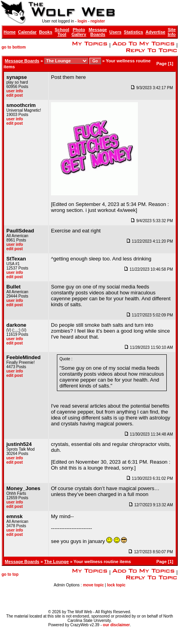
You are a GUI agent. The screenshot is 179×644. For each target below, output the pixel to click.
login (82, 21)
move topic (93, 585)
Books (46, 32)
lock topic (116, 585)
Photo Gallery (79, 32)
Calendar (27, 32)
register (98, 21)
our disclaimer (116, 625)
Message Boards (98, 32)
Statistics (133, 32)
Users (116, 32)
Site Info (171, 32)
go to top (10, 574)
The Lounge (57, 562)
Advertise (155, 32)
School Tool (62, 32)
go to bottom (14, 47)
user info (15, 91)
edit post (15, 95)
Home (10, 32)
